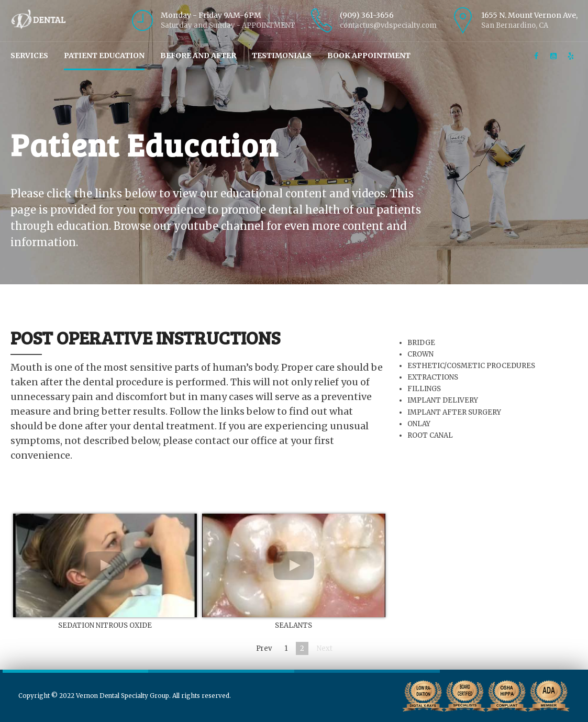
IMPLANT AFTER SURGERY (455, 412)
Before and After (198, 55)
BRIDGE (422, 343)
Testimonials (282, 55)
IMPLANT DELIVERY (443, 400)
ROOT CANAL (431, 435)
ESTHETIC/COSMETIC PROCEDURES (472, 366)
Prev (264, 648)
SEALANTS (293, 625)
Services (29, 55)
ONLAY (419, 424)
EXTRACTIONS (433, 377)
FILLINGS (425, 389)
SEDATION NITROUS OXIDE (105, 625)
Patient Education (104, 55)
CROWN (421, 354)
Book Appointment (369, 55)
